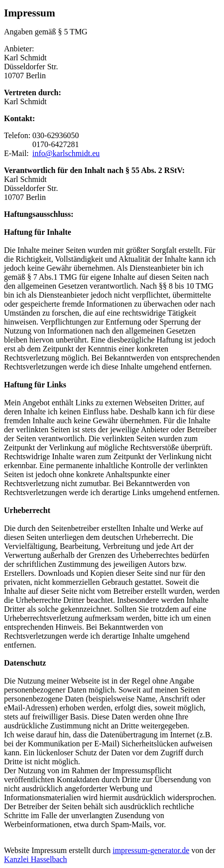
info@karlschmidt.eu (66, 153)
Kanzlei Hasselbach (36, 859)
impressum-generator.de (151, 850)
